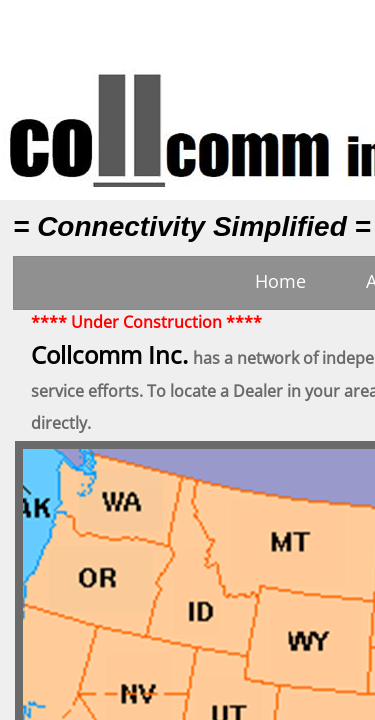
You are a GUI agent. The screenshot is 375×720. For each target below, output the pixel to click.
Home (280, 281)
